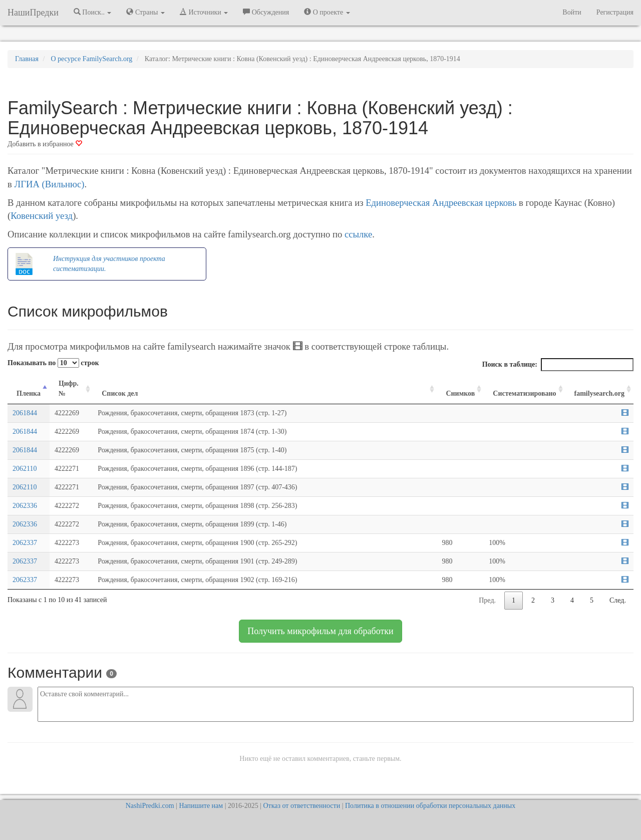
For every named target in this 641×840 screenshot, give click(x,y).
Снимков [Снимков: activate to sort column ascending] (460, 393)
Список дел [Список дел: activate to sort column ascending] (120, 393)
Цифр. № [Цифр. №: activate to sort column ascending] (69, 388)
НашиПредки (33, 13)
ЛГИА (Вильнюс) (49, 184)
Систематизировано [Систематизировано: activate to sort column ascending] (524, 393)
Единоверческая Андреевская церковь (441, 203)
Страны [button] (145, 12)
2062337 (25, 543)
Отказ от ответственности (301, 806)
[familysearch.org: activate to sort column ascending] (599, 389)
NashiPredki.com (150, 806)
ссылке (358, 234)
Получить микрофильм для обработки (320, 631)
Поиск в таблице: (558, 365)
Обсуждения (266, 12)
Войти (572, 12)
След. (618, 600)
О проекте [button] (327, 12)
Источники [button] (204, 12)
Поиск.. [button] (93, 12)
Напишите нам (201, 806)
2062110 (25, 469)
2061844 (25, 413)
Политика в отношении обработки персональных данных (430, 806)
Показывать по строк (53, 363)
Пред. (487, 600)
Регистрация (615, 12)
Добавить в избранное (45, 144)
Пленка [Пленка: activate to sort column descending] (29, 393)
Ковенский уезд (42, 216)
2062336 (25, 506)
